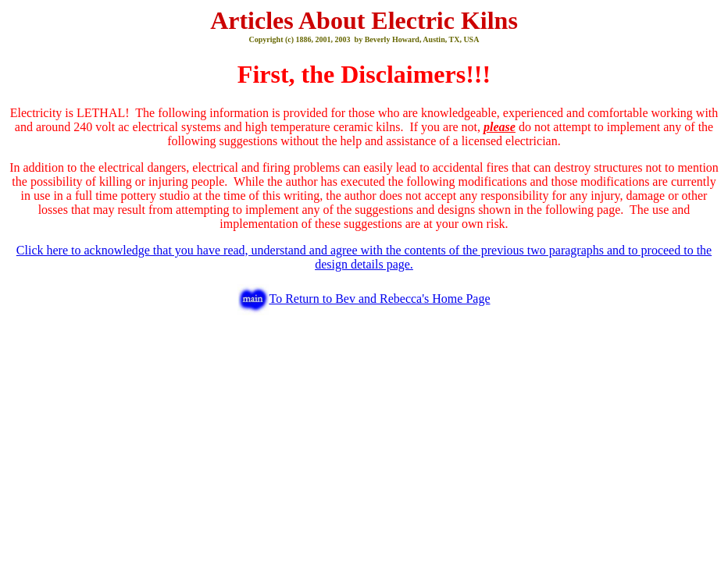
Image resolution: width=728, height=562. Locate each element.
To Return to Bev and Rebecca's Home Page (379, 299)
